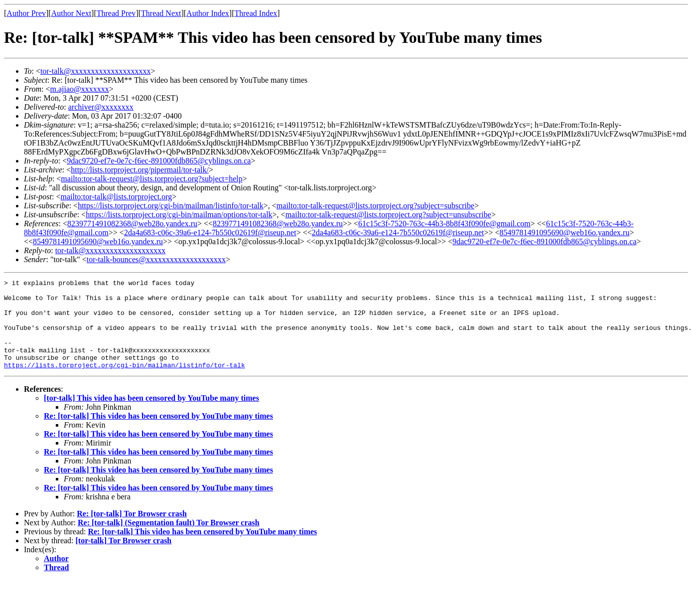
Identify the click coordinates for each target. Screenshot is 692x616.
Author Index (208, 13)
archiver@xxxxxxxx (101, 107)
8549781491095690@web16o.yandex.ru (565, 232)
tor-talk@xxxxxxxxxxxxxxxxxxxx (96, 71)
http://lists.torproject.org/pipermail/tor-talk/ (140, 170)
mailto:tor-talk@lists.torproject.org (116, 197)
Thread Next (161, 13)
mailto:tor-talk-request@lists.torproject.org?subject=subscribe (375, 206)
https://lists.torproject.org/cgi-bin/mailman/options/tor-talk (179, 215)
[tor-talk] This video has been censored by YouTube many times (151, 416)
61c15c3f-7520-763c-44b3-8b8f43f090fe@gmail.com (444, 224)
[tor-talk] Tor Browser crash (124, 558)
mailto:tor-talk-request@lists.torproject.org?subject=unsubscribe (388, 215)
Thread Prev (116, 13)
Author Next (71, 13)
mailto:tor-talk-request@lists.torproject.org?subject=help (151, 179)
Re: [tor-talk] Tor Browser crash (132, 532)
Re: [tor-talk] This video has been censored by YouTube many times (158, 434)
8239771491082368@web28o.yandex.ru (132, 224)
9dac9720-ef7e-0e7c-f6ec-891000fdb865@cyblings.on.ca (159, 161)
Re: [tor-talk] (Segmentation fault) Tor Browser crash (169, 540)
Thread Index (256, 13)
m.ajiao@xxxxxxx (79, 89)
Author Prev (26, 13)
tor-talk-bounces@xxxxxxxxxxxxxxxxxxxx (156, 259)
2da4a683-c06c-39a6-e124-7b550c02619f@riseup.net (210, 232)
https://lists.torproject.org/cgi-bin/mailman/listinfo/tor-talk (171, 206)
